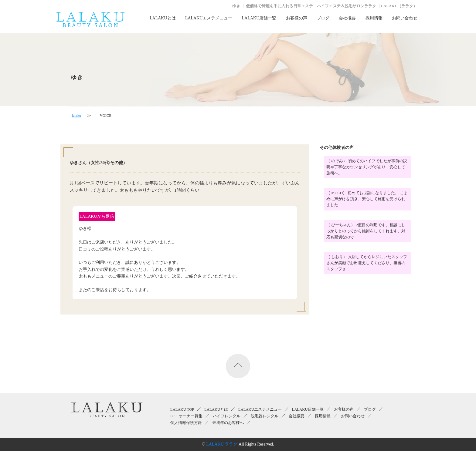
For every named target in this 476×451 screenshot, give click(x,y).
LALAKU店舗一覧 (259, 18)
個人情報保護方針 (186, 423)
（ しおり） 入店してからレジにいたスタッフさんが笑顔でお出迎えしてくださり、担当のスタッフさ (367, 263)
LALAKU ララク (222, 444)
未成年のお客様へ (228, 423)
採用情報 (374, 18)
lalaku (77, 116)
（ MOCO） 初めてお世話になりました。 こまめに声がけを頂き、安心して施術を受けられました (367, 199)
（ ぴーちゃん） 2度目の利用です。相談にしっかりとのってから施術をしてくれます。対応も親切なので (366, 231)
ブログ (323, 18)
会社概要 (347, 18)
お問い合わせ (405, 18)
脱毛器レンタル (265, 416)
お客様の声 (297, 18)
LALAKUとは (163, 18)
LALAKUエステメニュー (209, 18)
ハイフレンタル (227, 416)
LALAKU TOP (182, 409)
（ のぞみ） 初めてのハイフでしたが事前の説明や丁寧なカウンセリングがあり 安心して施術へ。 (367, 167)
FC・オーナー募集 (186, 416)
